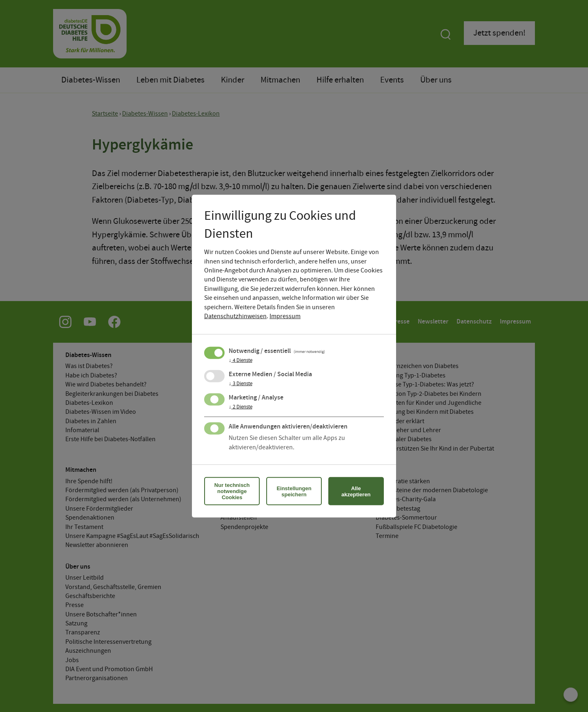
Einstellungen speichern (294, 491)
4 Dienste (241, 361)
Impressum (285, 316)
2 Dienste (241, 407)
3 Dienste (241, 384)
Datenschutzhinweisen (235, 316)
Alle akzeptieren (356, 491)
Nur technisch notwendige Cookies (232, 491)
